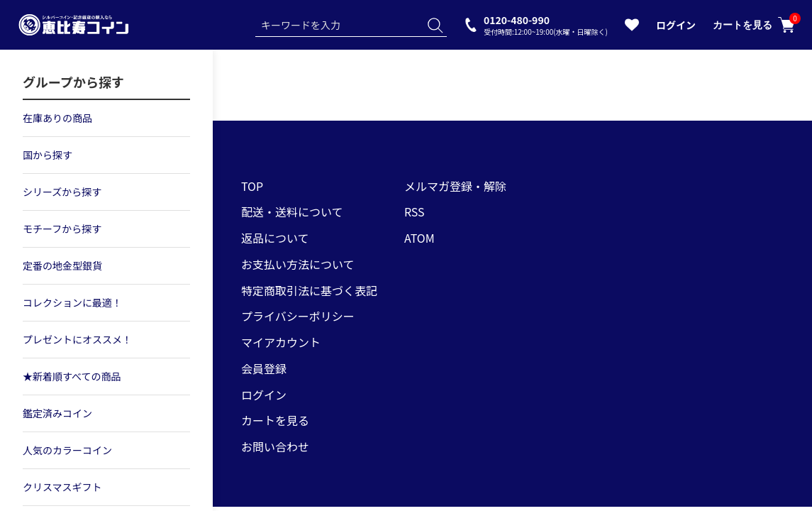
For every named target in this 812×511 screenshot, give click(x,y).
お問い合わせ (275, 446)
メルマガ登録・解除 (455, 186)
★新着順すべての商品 (72, 376)
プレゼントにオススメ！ (77, 339)
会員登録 (264, 368)
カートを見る (754, 25)
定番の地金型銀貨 (62, 265)
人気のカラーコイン (67, 450)
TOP (252, 186)
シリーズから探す (62, 192)
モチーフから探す (62, 229)
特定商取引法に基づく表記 (309, 290)
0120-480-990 (546, 24)
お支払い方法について (298, 264)
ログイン (676, 25)
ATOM (419, 238)
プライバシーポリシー (298, 316)
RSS (415, 211)
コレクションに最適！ (72, 302)
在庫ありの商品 (57, 118)
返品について (275, 238)
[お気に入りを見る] (632, 28)
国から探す (48, 155)
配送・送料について (292, 211)
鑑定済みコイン (57, 413)
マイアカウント (281, 342)
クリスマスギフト (62, 487)
